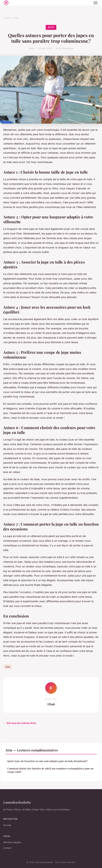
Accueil (7, 18)
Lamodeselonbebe (17, 802)
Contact (7, 848)
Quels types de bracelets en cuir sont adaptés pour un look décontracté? (47, 761)
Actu (16, 18)
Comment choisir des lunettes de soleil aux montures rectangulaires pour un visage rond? (50, 770)
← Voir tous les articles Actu (20, 723)
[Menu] (96, 3)
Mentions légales (12, 842)
